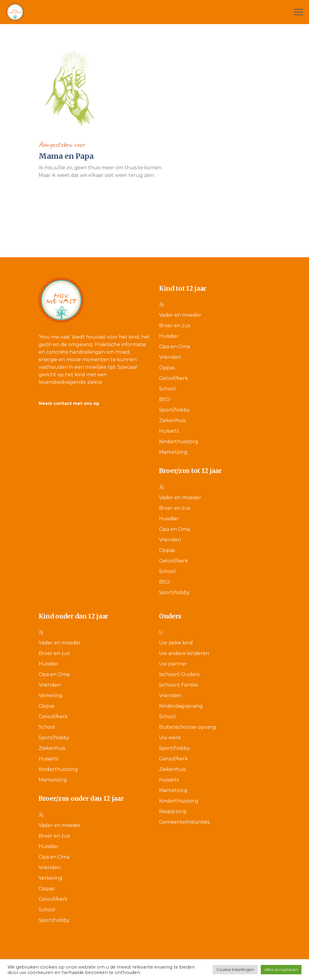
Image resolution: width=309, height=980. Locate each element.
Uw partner (173, 664)
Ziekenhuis (172, 420)
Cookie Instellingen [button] (235, 969)
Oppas (167, 368)
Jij (161, 304)
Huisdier (169, 336)
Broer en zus (175, 326)
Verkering (51, 695)
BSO (164, 399)
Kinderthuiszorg (179, 441)
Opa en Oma (174, 347)
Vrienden (170, 357)
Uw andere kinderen (184, 653)
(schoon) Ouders (179, 674)
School (167, 389)
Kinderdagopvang (181, 706)
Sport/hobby (174, 410)
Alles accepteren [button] (281, 969)
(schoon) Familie (178, 685)
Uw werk (170, 738)
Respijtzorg (173, 811)
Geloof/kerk (174, 378)
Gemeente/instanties (184, 822)
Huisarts (169, 431)
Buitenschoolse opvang (188, 727)
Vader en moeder (180, 315)
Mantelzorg (173, 452)
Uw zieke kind (176, 643)
